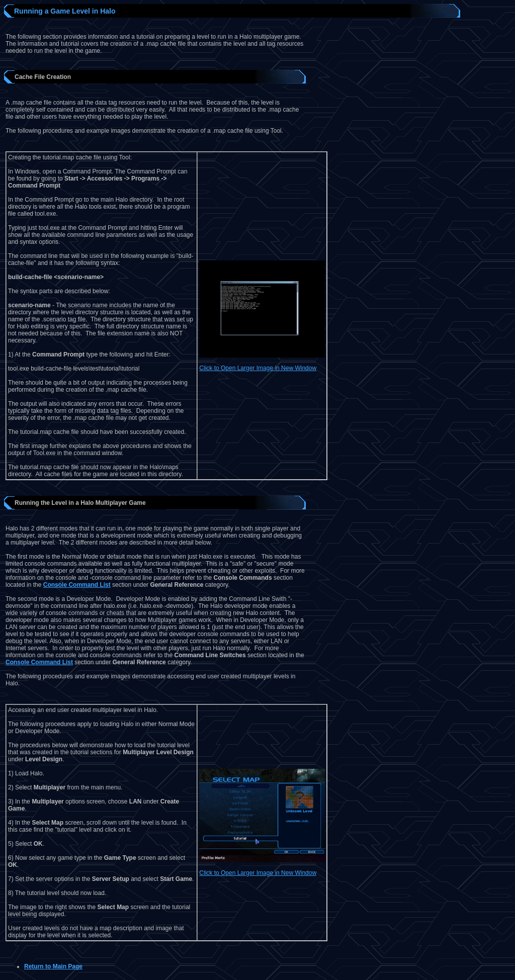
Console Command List (77, 585)
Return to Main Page (53, 966)
